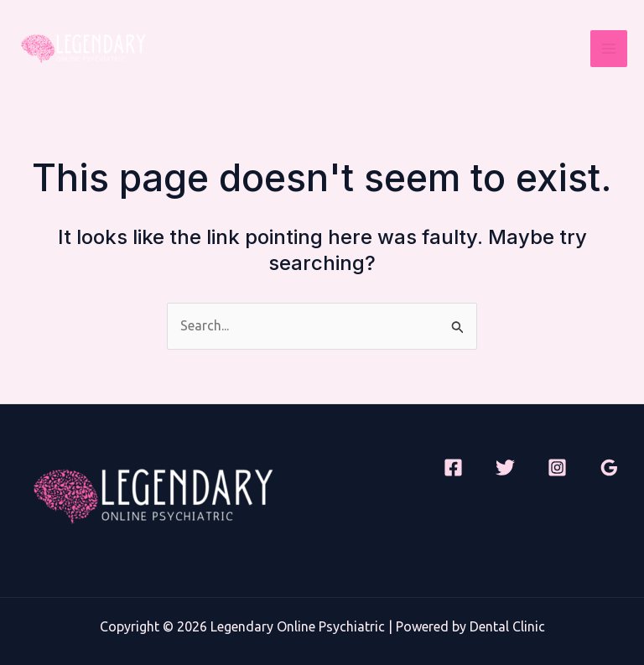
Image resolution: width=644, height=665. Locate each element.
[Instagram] (557, 468)
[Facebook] (453, 468)
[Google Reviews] (609, 468)
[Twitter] (505, 468)
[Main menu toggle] (609, 49)
